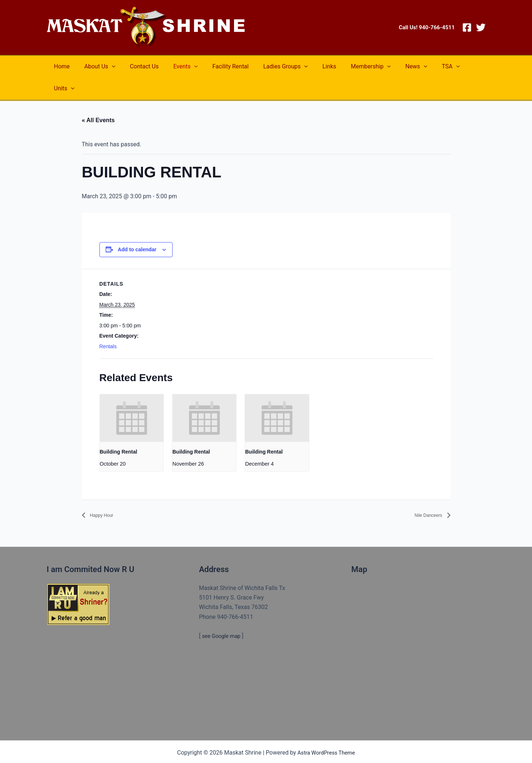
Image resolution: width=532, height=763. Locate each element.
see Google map (223, 614)
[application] (107, 67)
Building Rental (119, 430)
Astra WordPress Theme (326, 731)
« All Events (98, 98)
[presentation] (132, 396)
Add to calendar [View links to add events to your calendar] (137, 228)
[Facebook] (467, 27)
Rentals (108, 324)
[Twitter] (481, 27)
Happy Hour (105, 493)
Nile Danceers (424, 493)
